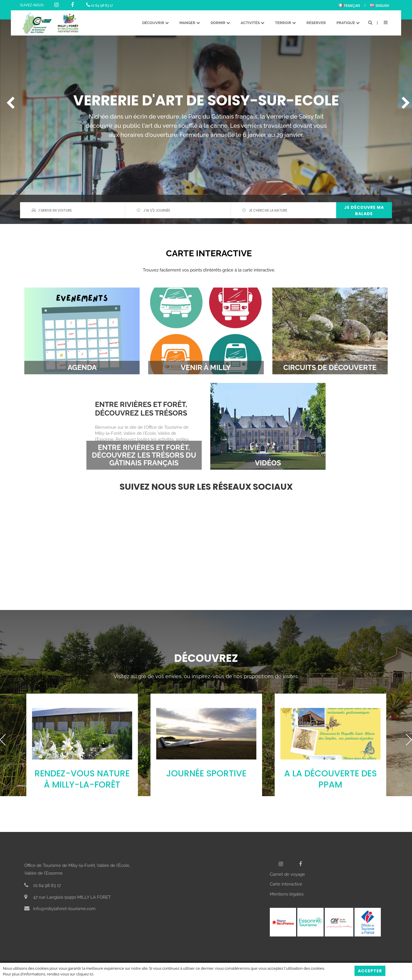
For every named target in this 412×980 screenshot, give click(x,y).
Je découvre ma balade (364, 210)
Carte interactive (286, 884)
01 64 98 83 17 (99, 5)
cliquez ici (85, 974)
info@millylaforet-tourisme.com (60, 909)
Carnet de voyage (287, 874)
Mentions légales (287, 894)
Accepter (370, 971)
